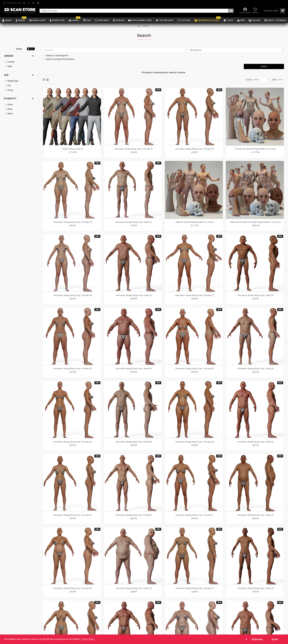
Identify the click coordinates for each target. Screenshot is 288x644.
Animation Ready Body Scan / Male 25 (134, 515)
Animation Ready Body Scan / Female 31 (134, 149)
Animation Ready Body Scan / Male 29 (256, 369)
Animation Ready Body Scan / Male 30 (134, 369)
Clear (32, 49)
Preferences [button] (257, 639)
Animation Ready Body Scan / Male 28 (134, 442)
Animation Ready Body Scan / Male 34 (134, 222)
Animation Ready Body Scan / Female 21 (195, 515)
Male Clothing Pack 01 (73, 149)
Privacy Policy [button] (88, 639)
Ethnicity (10, 99)
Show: (275, 80)
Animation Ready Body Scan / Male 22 (256, 588)
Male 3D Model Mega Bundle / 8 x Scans (195, 222)
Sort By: (249, 80)
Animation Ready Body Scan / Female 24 (73, 442)
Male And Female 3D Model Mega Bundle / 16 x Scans (256, 222)
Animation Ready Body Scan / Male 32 (256, 295)
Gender (9, 56)
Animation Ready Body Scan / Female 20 (73, 588)
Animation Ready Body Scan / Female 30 (195, 149)
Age (6, 75)
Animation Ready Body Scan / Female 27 (195, 295)
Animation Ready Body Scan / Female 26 (73, 369)
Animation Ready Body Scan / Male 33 (134, 295)
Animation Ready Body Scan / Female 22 (73, 515)
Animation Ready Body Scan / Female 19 (195, 588)
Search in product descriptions (59, 59)
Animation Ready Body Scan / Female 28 (73, 295)
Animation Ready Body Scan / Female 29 (73, 222)
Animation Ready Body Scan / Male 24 (256, 515)
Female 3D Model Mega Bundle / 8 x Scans (256, 149)
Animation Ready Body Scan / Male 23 (134, 588)
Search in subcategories (56, 55)
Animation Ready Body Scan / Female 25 (195, 369)
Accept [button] (275, 639)
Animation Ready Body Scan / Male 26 (256, 442)
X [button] (246, 639)
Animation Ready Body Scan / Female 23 (195, 442)
